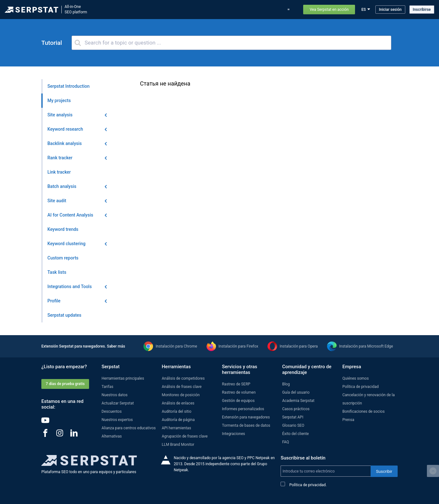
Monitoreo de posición (181, 395)
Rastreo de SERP (236, 384)
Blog (221, 10)
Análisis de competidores (183, 378)
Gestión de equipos (238, 401)
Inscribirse (422, 10)
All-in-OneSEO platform (76, 9)
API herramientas (176, 428)
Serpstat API (293, 417)
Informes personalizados (243, 409)
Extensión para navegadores (246, 417)
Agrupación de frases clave (185, 436)
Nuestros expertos (117, 420)
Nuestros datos (115, 395)
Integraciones (234, 434)
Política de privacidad (360, 387)
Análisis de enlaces (178, 403)
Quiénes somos (355, 378)
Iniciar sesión (390, 10)
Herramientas (133, 10)
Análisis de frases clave (181, 387)
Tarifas (237, 10)
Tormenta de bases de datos (246, 425)
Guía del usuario (296, 392)
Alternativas (112, 436)
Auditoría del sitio (176, 411)
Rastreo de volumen (239, 392)
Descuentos (111, 411)
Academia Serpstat (298, 401)
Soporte (290, 10)
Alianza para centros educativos (129, 428)
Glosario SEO (293, 425)
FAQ (286, 442)
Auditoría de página (178, 420)
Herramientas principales (123, 378)
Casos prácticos (263, 10)
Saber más (116, 346)
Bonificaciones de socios (363, 411)
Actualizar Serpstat (195, 10)
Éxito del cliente (296, 434)
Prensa (348, 420)
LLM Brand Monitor (178, 445)
